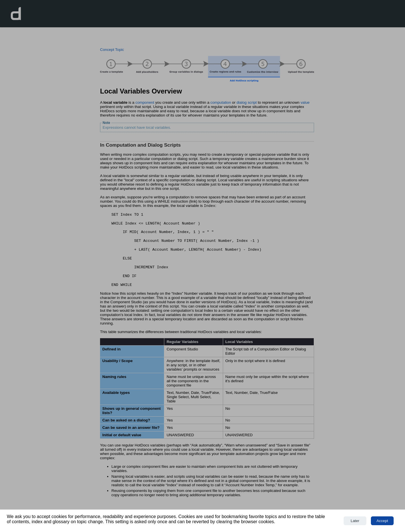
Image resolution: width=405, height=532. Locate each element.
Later (355, 521)
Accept (382, 521)
